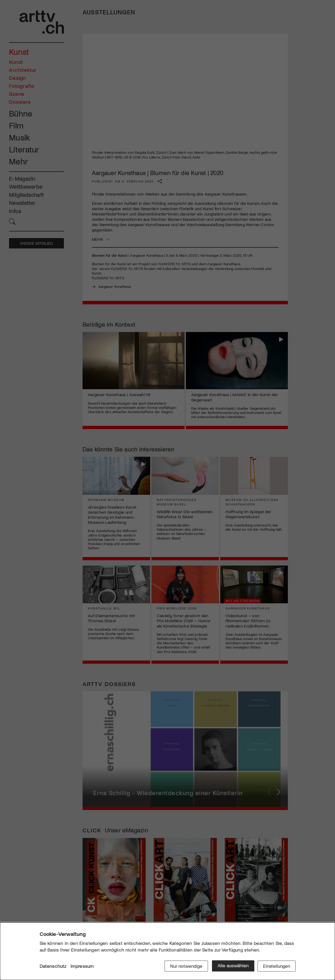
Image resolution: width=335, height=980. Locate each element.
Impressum (82, 966)
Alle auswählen (231, 966)
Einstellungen (276, 966)
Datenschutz (53, 966)
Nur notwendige (184, 966)
